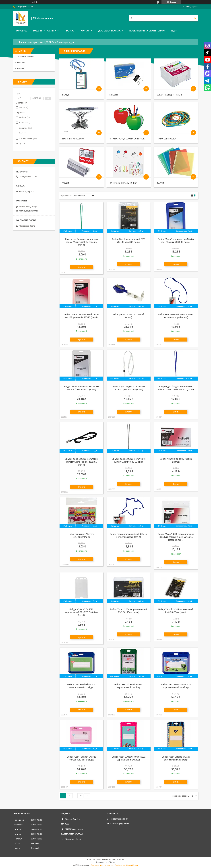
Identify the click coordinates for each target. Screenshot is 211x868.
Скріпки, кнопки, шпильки (123, 183)
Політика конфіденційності (127, 865)
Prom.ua (120, 860)
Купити (82, 267)
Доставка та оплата (111, 31)
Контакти (86, 31)
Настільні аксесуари (73, 139)
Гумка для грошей (166, 139)
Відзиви (21, 68)
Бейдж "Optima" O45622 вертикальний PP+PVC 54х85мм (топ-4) (82, 612)
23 (81, 796)
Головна (21, 31)
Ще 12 (22, 144)
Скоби (66, 183)
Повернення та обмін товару (147, 31)
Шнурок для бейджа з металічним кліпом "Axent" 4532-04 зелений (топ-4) (82, 242)
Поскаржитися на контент (102, 865)
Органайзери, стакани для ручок (127, 139)
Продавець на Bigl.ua (106, 862)
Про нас (70, 31)
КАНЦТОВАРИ (47, 42)
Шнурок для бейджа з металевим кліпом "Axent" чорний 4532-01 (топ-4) (81, 462)
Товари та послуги (44, 31)
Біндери (114, 95)
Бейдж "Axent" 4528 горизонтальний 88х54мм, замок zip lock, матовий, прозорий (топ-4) (176, 537)
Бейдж (66, 95)
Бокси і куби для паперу (170, 95)
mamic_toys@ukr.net (28, 211)
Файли (160, 183)
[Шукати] (195, 18)
